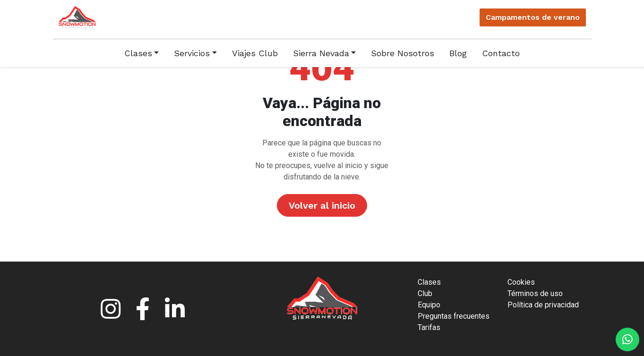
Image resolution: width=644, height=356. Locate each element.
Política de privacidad (543, 305)
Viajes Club (255, 53)
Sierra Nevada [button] (321, 53)
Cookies (521, 282)
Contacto (501, 53)
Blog (458, 53)
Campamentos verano (533, 17)
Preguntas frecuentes (454, 316)
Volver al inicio (322, 205)
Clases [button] (138, 53)
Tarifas (429, 327)
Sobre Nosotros (403, 53)
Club (425, 293)
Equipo (429, 305)
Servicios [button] (192, 53)
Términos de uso (535, 293)
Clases (429, 282)
